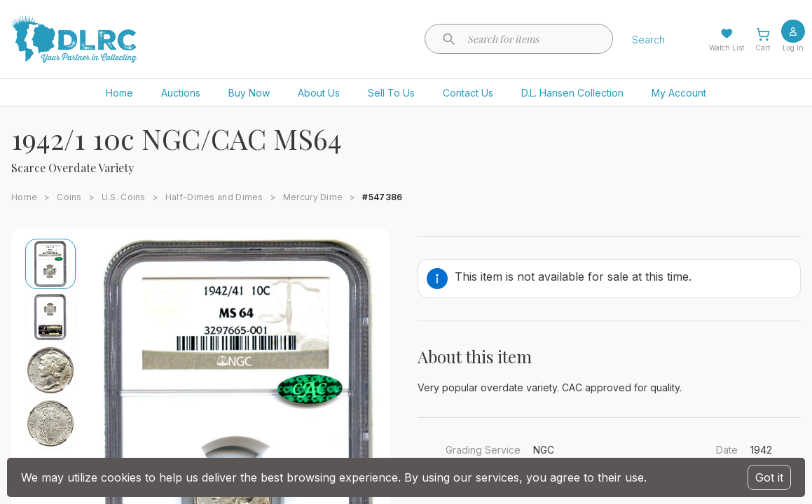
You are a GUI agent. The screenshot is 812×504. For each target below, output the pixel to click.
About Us (319, 93)
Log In (793, 48)
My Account (679, 93)
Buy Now (249, 93)
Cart (763, 48)
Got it (769, 477)
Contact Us (468, 93)
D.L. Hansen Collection (572, 93)
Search (648, 40)
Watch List (727, 48)
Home (119, 93)
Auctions (181, 93)
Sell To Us (391, 93)
